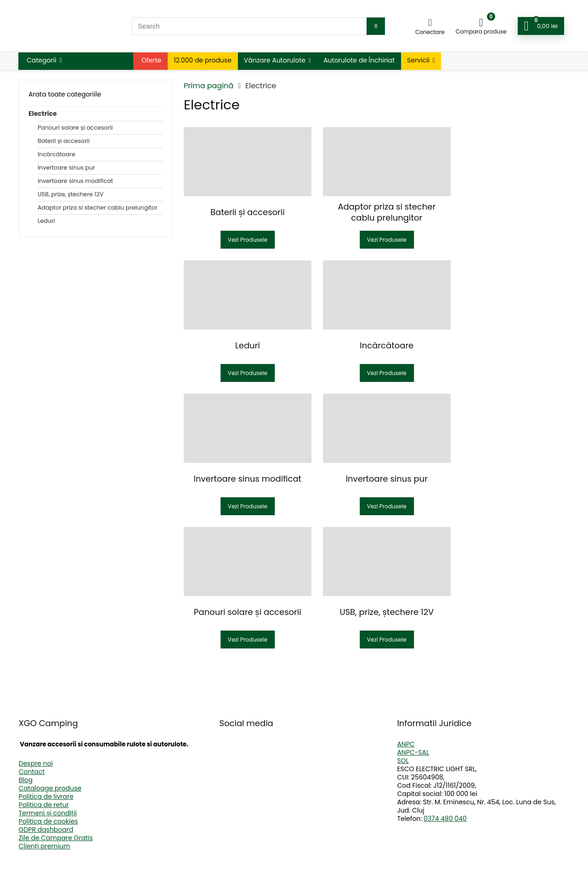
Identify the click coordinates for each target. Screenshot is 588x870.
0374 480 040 (445, 819)
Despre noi (36, 763)
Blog (26, 780)
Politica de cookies (48, 821)
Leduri (46, 221)
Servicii (418, 60)
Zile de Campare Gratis (56, 838)
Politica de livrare (46, 796)
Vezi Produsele (244, 240)
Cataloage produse (50, 788)
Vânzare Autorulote (275, 60)
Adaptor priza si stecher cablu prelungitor (98, 208)
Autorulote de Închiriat (359, 60)
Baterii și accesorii (64, 141)
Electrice (43, 114)
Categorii (42, 60)
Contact (32, 772)
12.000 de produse (203, 60)
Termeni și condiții (48, 813)
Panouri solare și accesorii (75, 128)
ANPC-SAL (413, 752)
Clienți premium (45, 846)
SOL (403, 761)
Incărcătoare (57, 154)
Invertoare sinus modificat (75, 181)
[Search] (376, 26)
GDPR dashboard (46, 830)
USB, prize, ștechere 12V (71, 194)
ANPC (406, 744)
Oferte (151, 60)
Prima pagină (209, 86)
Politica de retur (44, 805)
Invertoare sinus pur (66, 168)
